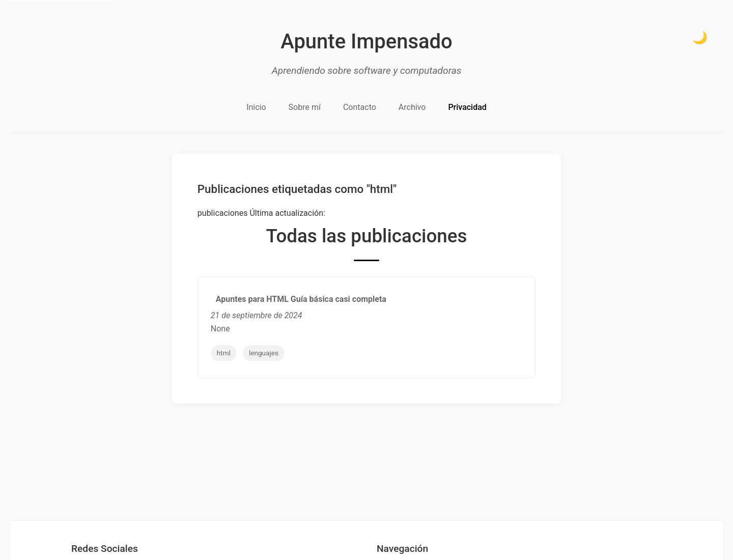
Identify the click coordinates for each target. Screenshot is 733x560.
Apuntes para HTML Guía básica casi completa (301, 299)
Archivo (412, 107)
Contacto (360, 107)
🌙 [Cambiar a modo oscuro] (700, 37)
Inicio (256, 107)
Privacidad (467, 107)
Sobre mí (305, 107)
